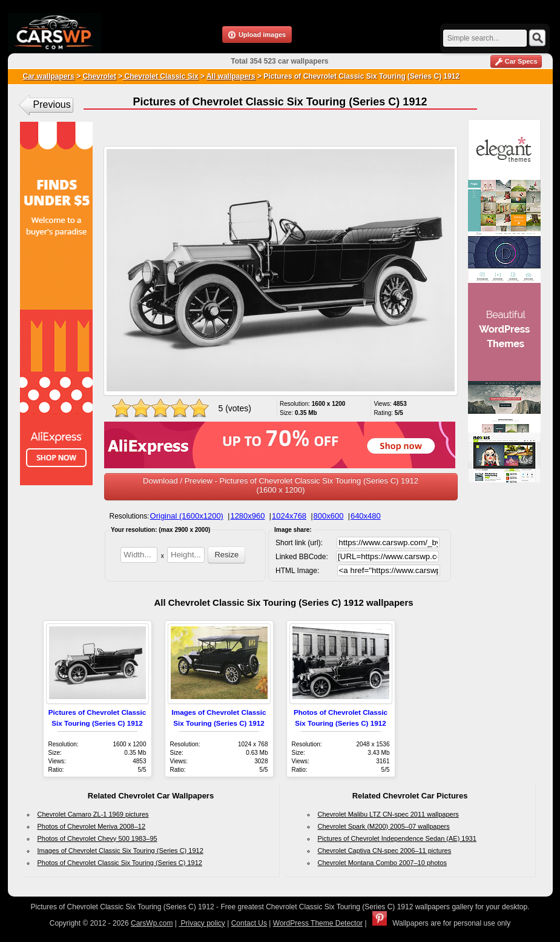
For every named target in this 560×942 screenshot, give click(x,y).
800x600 (329, 516)
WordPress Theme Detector (318, 923)
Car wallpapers (49, 76)
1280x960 (247, 516)
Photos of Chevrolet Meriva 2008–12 (92, 826)
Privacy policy (202, 923)
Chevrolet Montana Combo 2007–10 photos (382, 863)
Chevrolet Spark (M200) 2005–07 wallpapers (384, 826)
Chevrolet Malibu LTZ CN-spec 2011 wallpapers (388, 814)
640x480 (366, 516)
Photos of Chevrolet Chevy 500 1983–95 (97, 838)
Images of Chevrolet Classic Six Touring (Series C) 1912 (120, 851)
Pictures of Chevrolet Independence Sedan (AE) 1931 (397, 838)
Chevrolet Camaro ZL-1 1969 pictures (93, 814)
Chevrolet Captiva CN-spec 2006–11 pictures (385, 851)
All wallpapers (231, 76)
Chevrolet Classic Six (160, 76)
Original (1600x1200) (187, 516)
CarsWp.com (152, 923)
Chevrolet (100, 76)
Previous (52, 104)
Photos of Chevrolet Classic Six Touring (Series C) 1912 (120, 863)
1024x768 (289, 516)
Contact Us (249, 923)
